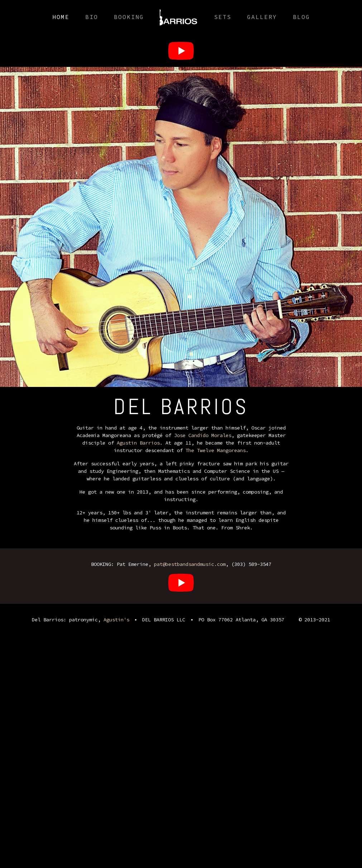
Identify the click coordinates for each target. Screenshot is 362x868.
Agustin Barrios (138, 443)
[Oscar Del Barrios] (181, 50)
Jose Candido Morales (203, 435)
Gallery (262, 17)
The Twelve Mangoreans (216, 450)
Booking (129, 17)
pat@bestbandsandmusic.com (190, 564)
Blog (301, 17)
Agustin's (116, 620)
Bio (92, 17)
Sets (223, 17)
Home (61, 17)
